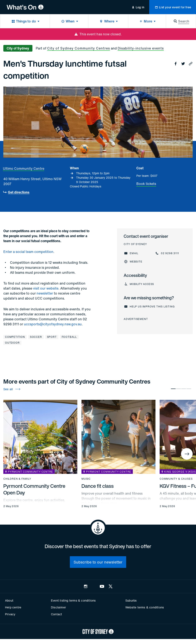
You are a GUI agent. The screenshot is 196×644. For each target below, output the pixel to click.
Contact (56, 614)
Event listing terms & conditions (73, 600)
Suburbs (131, 600)
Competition (15, 337)
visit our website (46, 288)
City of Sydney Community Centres (79, 48)
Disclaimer (58, 607)
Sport (52, 337)
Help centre (13, 607)
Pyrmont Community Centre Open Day (34, 489)
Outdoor (12, 343)
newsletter (45, 293)
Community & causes (176, 479)
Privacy (10, 614)
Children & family (17, 479)
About (9, 600)
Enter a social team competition (28, 252)
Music (86, 479)
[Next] (187, 454)
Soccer (36, 337)
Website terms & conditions (145, 607)
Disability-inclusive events (141, 48)
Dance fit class (98, 486)
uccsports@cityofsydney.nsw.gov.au (53, 324)
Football (69, 337)
